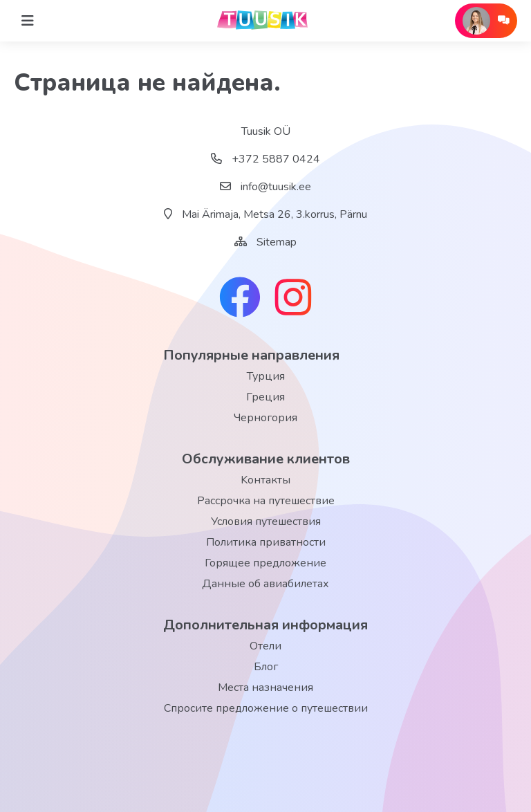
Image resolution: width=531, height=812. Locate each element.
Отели (265, 646)
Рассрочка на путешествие (266, 501)
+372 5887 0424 (265, 159)
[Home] (28, 21)
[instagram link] (293, 299)
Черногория (265, 418)
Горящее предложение (265, 563)
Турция (266, 376)
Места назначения (265, 688)
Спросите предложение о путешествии (266, 708)
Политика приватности (266, 542)
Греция (265, 397)
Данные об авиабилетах (265, 584)
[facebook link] (240, 299)
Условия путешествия (266, 522)
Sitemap (277, 242)
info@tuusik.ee (265, 187)
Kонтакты (265, 480)
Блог (266, 667)
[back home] (265, 21)
